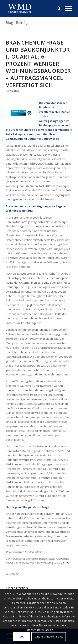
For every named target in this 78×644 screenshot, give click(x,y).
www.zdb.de (61, 563)
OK (22, 637)
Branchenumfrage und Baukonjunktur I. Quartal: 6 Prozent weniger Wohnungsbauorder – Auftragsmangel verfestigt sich (38, 64)
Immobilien (12, 91)
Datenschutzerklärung (49, 637)
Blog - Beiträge (18, 23)
